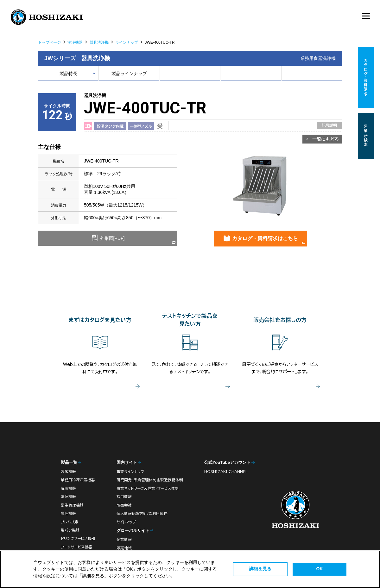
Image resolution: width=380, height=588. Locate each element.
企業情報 (124, 539)
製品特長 (68, 73)
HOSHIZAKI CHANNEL (226, 472)
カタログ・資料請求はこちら (265, 238)
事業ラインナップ (130, 472)
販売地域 (124, 548)
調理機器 (68, 513)
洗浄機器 (75, 42)
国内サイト (127, 462)
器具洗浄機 (99, 42)
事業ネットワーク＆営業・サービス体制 (148, 488)
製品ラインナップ (129, 73)
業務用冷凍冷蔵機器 (78, 480)
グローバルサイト (133, 530)
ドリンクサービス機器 (78, 538)
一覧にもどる (326, 139)
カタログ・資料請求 (366, 78)
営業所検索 (366, 136)
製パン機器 (70, 530)
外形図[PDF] (112, 238)
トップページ (49, 42)
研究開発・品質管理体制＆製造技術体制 (150, 480)
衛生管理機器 (72, 505)
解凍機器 (68, 488)
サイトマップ (126, 522)
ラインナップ (127, 42)
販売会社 (124, 505)
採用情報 (124, 497)
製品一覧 (69, 462)
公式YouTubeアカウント (227, 462)
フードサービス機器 (76, 547)
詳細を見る (260, 569)
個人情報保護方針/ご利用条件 (142, 513)
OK (320, 569)
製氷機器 (68, 472)
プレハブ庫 (70, 522)
